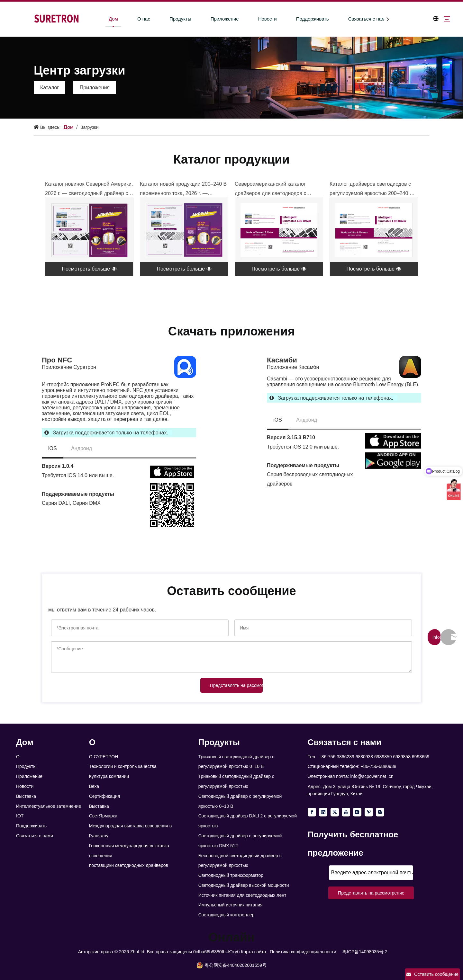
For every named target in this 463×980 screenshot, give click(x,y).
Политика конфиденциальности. (304, 952)
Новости (261, 19)
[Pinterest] (369, 812)
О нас (138, 19)
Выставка (26, 796)
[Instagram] (357, 812)
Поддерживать (306, 19)
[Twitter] (335, 812)
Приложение (219, 19)
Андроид (82, 448)
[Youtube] (346, 812)
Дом (107, 19)
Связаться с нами (362, 19)
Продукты (174, 19)
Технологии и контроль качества (123, 766)
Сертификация (105, 796)
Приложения (95, 88)
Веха (94, 786)
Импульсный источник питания (231, 905)
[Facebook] (312, 812)
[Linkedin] (323, 812)
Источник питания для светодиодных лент (242, 895)
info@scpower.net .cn (372, 776)
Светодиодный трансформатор (231, 875)
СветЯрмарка (103, 816)
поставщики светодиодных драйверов (129, 865)
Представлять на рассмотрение (236, 685)
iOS (53, 448)
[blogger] (380, 812)
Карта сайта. (254, 952)
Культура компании (109, 776)
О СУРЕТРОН (104, 757)
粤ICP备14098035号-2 (365, 952)
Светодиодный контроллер (227, 915)
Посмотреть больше (89, 269)
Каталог (50, 88)
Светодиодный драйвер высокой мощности (244, 885)
